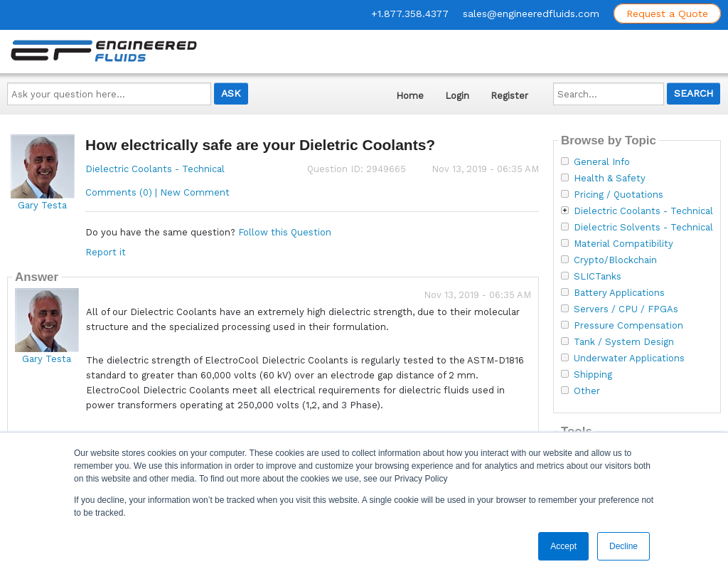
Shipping (593, 375)
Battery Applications (619, 293)
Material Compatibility (623, 244)
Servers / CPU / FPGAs (626, 309)
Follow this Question (285, 232)
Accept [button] (563, 546)
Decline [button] (623, 546)
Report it (106, 252)
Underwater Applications (629, 358)
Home (410, 96)
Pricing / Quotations (619, 195)
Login (457, 96)
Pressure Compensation (628, 326)
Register (509, 96)
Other (587, 391)
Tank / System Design (624, 342)
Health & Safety (610, 179)
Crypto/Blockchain (615, 260)
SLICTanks (598, 277)
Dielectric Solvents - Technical (643, 228)
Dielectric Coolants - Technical (155, 169)
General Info (602, 162)
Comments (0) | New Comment (157, 192)
